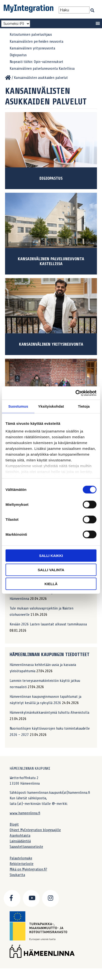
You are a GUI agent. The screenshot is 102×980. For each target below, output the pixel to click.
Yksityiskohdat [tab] (51, 406)
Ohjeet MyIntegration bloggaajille (35, 830)
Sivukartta (17, 875)
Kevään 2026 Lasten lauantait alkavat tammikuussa (48, 624)
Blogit (14, 824)
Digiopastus (18, 55)
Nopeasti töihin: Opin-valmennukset (36, 62)
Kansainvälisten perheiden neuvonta (36, 41)
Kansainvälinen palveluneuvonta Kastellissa (42, 69)
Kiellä (51, 584)
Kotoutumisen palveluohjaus (31, 34)
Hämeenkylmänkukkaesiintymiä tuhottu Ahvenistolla (49, 713)
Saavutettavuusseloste (26, 847)
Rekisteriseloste (22, 864)
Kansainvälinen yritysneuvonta (32, 48)
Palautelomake (21, 858)
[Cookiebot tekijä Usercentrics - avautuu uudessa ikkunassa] (75, 393)
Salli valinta (51, 570)
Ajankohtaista (20, 836)
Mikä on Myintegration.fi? (28, 869)
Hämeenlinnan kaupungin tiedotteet (50, 654)
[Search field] (74, 10)
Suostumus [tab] (18, 406)
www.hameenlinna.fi (25, 813)
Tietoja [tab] (84, 406)
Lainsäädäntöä (20, 841)
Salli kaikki (51, 556)
